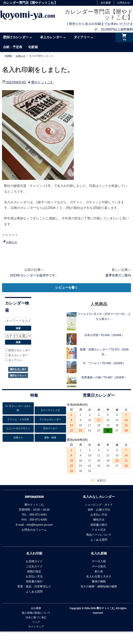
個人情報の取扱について (36, 613)
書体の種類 (99, 581)
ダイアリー (82, 37)
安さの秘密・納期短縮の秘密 (99, 586)
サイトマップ (36, 626)
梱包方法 (99, 520)
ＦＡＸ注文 (99, 530)
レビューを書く (67, 287)
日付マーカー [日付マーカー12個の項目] (50, 428)
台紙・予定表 (13, 47)
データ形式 (99, 566)
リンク (36, 622)
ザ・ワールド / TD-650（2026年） (104, 363)
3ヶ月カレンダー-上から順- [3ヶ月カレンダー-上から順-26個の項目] (18, 408)
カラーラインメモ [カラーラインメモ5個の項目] (50, 410)
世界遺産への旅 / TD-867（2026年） (104, 377)
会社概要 (106, 3)
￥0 (124, 40)
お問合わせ (123, 3)
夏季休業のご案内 (118, 275)
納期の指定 (34, 571)
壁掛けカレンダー (16, 37)
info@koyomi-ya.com (40, 525)
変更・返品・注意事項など (34, 586)
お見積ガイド (34, 561)
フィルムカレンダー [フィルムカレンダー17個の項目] (50, 419)
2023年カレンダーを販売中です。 (34, 275)
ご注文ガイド (34, 566)
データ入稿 (99, 561)
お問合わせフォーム (34, 530)
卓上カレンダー (51, 37)
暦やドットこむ (42, 82)
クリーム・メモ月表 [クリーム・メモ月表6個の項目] (18, 419)
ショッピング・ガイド (99, 505)
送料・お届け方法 (99, 510)
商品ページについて (99, 535)
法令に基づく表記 (36, 617)
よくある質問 (99, 540)
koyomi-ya (28, 14)
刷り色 (99, 571)
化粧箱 (33, 47)
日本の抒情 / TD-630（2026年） (104, 335)
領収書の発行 (99, 525)
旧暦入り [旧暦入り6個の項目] (18, 438)
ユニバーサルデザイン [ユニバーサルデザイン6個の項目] (18, 428)
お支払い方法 (99, 515)
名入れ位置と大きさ (99, 576)
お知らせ (12, 242)
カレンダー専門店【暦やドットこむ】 (99, 14)
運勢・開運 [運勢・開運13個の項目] (50, 438)
